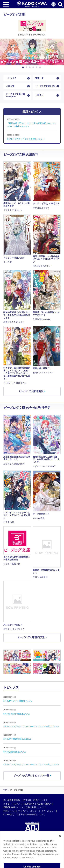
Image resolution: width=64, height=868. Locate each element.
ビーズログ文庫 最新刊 (31, 391)
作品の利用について (35, 807)
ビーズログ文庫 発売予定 (31, 637)
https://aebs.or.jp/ (11, 853)
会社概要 (8, 800)
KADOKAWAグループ (13, 807)
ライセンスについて (13, 804)
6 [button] (41, 67)
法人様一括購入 (44, 804)
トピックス (11, 78)
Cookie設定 (9, 815)
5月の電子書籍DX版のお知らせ (18, 739)
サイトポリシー (48, 811)
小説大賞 (10, 86)
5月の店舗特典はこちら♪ (15, 752)
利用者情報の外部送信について (31, 815)
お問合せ (39, 95)
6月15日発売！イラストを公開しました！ (26, 139)
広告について (39, 800)
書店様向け (29, 804)
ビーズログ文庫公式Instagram (15, 95)
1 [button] (24, 67)
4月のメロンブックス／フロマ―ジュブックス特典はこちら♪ (31, 765)
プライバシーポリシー (28, 811)
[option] (32, 52)
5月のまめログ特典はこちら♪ (17, 714)
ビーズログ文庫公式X (45, 86)
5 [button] (37, 67)
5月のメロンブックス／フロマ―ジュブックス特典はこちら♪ (31, 726)
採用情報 (27, 800)
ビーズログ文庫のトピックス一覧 (31, 775)
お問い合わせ (10, 811)
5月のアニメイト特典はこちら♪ (18, 701)
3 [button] (30, 67)
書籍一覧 (39, 78)
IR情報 (17, 800)
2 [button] (27, 67)
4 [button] (34, 67)
